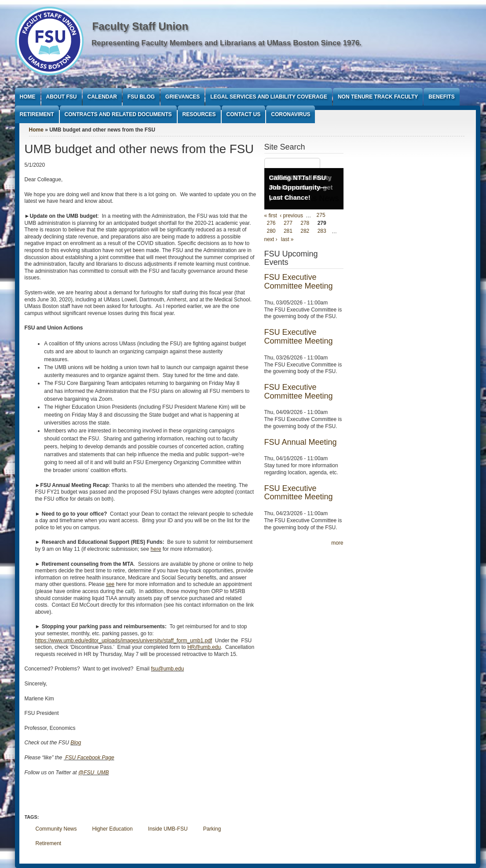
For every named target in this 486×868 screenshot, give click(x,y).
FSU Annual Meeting (301, 442)
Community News (56, 829)
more (337, 543)
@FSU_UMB (94, 773)
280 (271, 231)
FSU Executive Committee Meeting (299, 282)
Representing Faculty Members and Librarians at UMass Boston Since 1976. (227, 43)
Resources (199, 114)
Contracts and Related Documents (118, 114)
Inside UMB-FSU (168, 829)
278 (305, 223)
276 (271, 223)
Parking (212, 829)
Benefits (441, 97)
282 (305, 231)
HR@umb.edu (204, 647)
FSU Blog (141, 97)
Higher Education (113, 829)
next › (271, 239)
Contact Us (244, 114)
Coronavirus (291, 114)
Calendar (102, 97)
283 (322, 231)
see (110, 584)
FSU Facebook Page (89, 758)
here (156, 549)
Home (28, 97)
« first (271, 216)
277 (288, 223)
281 (288, 231)
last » (287, 239)
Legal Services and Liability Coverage (269, 97)
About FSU (62, 97)
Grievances (183, 97)
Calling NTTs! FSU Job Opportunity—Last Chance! (298, 187)
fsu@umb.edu (167, 669)
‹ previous (291, 216)
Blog (76, 743)
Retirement (37, 114)
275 (321, 216)
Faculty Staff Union (141, 26)
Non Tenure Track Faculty (378, 97)
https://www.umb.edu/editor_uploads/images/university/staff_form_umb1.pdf (124, 641)
